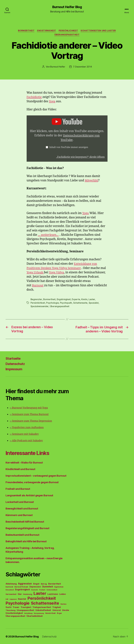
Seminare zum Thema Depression (31, 421)
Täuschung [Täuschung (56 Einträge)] (11, 610)
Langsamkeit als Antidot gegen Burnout (29, 495)
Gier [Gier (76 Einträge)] (20, 594)
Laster (92, 299)
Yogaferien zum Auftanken (27, 427)
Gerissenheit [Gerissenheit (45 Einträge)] (11, 594)
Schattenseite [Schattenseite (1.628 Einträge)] (45, 603)
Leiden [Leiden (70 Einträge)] (62, 594)
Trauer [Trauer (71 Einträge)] (16, 607)
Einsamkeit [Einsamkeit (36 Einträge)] (10, 589)
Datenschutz (16, 363)
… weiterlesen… (48, 235)
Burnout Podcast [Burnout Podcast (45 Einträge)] (21, 586)
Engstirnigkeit (46, 31)
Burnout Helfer (58, 67)
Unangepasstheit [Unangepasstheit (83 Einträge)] (25, 610)
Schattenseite (80, 303)
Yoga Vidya (57, 273)
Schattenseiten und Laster (99, 31)
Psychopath (66, 303)
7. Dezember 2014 (82, 67)
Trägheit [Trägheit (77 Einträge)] (57, 607)
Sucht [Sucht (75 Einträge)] (9, 607)
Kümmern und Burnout (19, 515)
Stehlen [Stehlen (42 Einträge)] (63, 604)
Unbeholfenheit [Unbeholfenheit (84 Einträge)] (43, 610)
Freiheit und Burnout (18, 488)
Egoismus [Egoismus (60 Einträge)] (59, 586)
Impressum (14, 369)
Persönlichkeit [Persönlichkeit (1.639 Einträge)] (42, 598)
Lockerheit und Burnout (20, 502)
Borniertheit (26, 31)
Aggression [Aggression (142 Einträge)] (25, 583)
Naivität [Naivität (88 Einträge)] (22, 599)
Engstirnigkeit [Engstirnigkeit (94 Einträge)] (22, 589)
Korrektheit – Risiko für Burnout (24, 462)
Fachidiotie (34, 97)
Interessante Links (29, 453)
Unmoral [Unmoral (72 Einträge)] (57, 610)
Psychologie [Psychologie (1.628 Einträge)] (18, 603)
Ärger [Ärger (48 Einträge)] (59, 613)
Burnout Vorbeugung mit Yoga (29, 407)
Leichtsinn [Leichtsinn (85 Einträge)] (53, 594)
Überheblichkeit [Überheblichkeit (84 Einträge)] (35, 616)
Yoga (52, 102)
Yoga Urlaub (35, 273)
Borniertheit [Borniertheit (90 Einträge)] (55, 583)
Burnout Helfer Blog (67, 7)
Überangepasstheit (67, 35)
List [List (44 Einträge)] (7, 599)
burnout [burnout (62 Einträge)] (9, 586)
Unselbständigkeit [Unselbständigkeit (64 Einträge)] (14, 613)
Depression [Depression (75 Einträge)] (35, 586)
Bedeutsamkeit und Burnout (22, 534)
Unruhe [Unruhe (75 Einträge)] (66, 610)
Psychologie (52, 303)
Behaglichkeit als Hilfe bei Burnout (26, 541)
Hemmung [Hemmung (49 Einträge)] (28, 594)
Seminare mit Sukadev (24, 434)
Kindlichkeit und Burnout (20, 469)
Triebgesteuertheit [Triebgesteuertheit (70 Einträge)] (42, 607)
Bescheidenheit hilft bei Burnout (25, 521)
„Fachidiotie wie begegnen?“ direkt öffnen (80, 157)
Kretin (85, 299)
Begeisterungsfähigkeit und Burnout (27, 528)
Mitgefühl (92, 181)
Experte (76, 299)
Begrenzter (36, 299)
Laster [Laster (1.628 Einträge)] (40, 593)
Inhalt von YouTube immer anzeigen (69, 147)
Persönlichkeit (68, 31)
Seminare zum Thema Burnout (29, 414)
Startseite (14, 358)
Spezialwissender (40, 306)
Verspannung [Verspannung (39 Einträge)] (39, 613)
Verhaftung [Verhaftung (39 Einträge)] (28, 613)
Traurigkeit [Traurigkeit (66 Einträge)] (26, 607)
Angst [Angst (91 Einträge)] (36, 583)
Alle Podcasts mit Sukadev (26, 440)
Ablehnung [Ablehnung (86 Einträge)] (11, 583)
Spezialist (93, 303)
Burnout (38, 286)
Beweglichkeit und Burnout (22, 508)
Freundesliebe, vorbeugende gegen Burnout (32, 482)
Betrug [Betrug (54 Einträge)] (44, 583)
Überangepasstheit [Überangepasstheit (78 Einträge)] (15, 616)
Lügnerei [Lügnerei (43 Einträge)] (13, 599)
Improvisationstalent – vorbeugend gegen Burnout (36, 475)
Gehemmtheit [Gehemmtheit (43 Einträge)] (52, 589)
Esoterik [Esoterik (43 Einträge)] (35, 589)
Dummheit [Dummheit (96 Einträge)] (48, 586)
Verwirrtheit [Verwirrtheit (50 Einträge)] (50, 613)
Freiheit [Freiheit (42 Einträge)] (42, 589)
